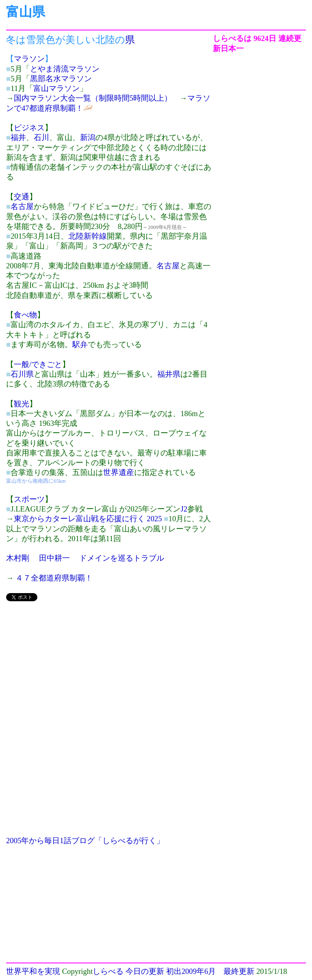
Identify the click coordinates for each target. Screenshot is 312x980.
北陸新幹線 (88, 236)
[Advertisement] (109, 665)
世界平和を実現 (33, 971)
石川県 (22, 374)
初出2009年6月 (191, 971)
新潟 (88, 137)
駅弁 (80, 344)
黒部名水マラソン (61, 79)
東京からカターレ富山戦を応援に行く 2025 (88, 519)
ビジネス (29, 128)
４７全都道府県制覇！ (54, 578)
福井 (18, 137)
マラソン (29, 59)
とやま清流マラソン (65, 69)
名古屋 (22, 206)
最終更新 (239, 971)
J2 (184, 509)
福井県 (169, 374)
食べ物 (25, 315)
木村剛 (18, 558)
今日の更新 (145, 971)
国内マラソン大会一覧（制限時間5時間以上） (93, 98)
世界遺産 (119, 472)
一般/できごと (38, 364)
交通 (22, 197)
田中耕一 (54, 558)
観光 (22, 404)
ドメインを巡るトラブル (122, 558)
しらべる (108, 971)
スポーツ (29, 499)
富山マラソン (56, 88)
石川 (41, 137)
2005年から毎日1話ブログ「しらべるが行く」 (85, 841)
